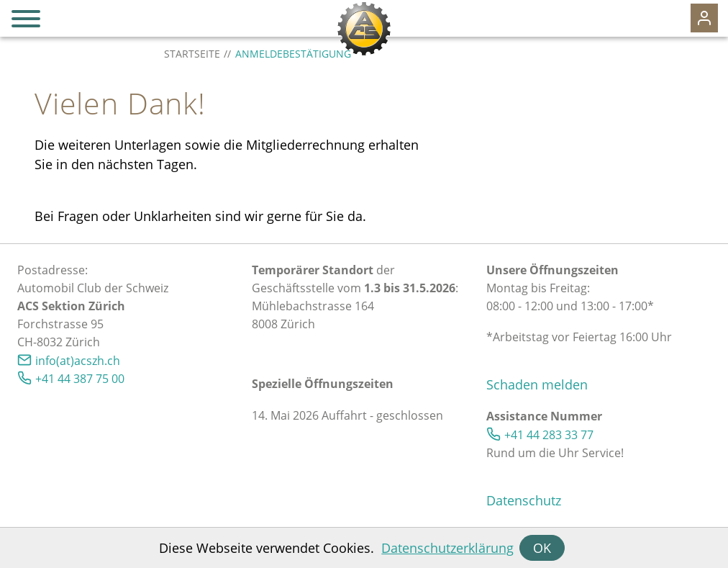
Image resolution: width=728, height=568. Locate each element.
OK (542, 548)
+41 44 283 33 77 (549, 435)
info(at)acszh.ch (78, 361)
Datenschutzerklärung (447, 548)
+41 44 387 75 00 (80, 379)
